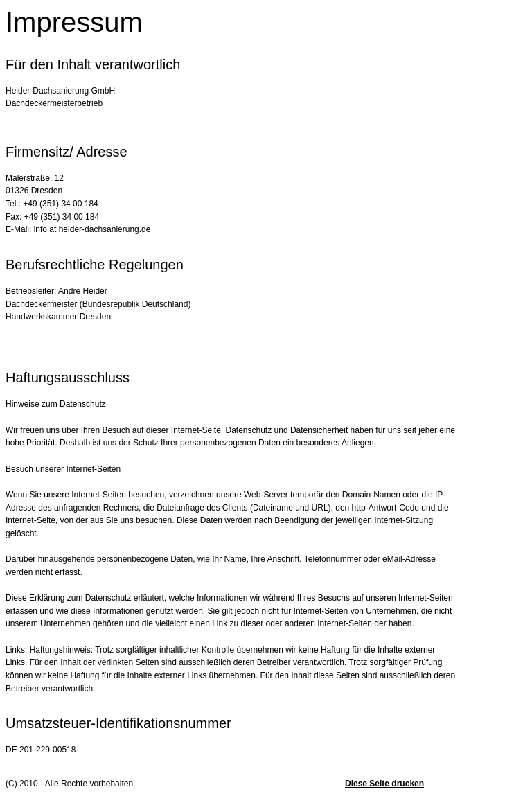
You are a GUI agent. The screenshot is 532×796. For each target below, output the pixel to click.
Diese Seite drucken (384, 784)
